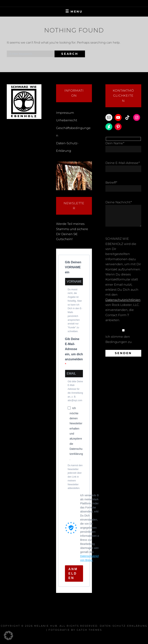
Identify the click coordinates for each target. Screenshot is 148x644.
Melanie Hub (46, 626)
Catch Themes (89, 630)
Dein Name (115, 143)
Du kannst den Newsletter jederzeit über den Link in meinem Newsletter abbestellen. (75, 477)
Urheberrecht (67, 120)
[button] (8, 636)
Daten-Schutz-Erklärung (124, 626)
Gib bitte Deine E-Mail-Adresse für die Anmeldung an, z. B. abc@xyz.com (75, 391)
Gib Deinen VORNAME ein (73, 267)
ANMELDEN (73, 574)
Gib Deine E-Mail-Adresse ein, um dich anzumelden (74, 349)
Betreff (111, 183)
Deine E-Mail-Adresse (122, 163)
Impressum (65, 113)
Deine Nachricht (119, 202)
